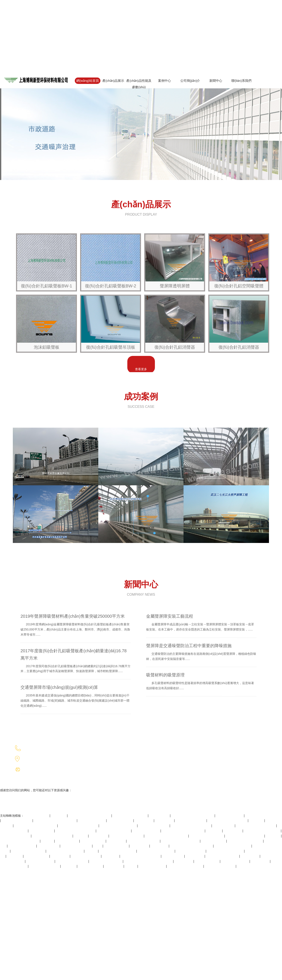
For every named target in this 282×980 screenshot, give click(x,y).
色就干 (98, 846)
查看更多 (141, 369)
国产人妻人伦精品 (37, 816)
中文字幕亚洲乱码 (42, 831)
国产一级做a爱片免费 (191, 851)
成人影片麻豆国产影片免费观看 (192, 846)
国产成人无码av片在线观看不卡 (167, 836)
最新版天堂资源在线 (92, 821)
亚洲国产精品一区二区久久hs (76, 831)
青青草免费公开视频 (146, 831)
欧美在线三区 (60, 856)
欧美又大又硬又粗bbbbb (223, 856)
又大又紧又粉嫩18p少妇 (106, 861)
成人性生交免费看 (116, 846)
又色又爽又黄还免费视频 (127, 836)
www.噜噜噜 (111, 856)
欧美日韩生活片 (173, 856)
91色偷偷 (131, 866)
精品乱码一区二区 (37, 856)
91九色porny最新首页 (86, 856)
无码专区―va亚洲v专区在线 (245, 836)
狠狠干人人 (59, 816)
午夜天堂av (273, 836)
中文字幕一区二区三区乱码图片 (36, 826)
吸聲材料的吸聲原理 (201, 683)
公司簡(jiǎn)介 (190, 81)
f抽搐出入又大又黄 (120, 821)
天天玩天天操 (99, 836)
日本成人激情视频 (214, 841)
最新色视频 (69, 866)
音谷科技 (182, 759)
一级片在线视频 (49, 846)
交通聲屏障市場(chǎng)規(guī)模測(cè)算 (76, 698)
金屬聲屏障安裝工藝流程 (201, 624)
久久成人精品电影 (91, 866)
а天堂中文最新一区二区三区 (181, 841)
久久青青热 (214, 831)
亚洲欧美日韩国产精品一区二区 (183, 831)
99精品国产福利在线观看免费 (52, 836)
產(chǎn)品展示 (113, 81)
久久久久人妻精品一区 (17, 821)
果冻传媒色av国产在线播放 (118, 826)
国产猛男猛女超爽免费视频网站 (55, 821)
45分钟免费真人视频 (235, 861)
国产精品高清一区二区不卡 (156, 851)
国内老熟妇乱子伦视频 (15, 836)
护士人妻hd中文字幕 (40, 861)
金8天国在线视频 (68, 841)
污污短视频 (15, 856)
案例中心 (164, 81)
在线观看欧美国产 (207, 861)
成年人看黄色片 (224, 826)
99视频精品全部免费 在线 (130, 816)
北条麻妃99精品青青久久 (28, 851)
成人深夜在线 (165, 821)
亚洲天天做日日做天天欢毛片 (20, 841)
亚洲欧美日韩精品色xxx (144, 841)
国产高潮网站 (144, 821)
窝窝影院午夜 (116, 841)
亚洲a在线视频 (160, 816)
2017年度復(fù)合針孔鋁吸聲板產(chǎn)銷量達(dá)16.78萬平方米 (76, 662)
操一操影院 (257, 821)
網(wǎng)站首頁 (88, 81)
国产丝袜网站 (233, 831)
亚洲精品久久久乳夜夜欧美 (226, 851)
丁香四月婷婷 (250, 856)
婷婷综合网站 (114, 866)
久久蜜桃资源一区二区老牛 (65, 851)
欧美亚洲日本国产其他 (45, 866)
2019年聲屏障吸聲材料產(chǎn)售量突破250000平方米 (76, 627)
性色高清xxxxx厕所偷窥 (72, 861)
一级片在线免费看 (93, 841)
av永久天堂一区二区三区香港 (256, 826)
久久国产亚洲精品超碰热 (114, 831)
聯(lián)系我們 (241, 81)
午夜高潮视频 (260, 861)
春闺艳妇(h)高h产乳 (152, 866)
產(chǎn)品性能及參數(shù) (139, 84)
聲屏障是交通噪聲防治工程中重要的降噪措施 (201, 654)
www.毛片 (81, 836)
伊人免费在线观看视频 (191, 821)
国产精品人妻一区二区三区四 (79, 826)
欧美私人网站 (195, 856)
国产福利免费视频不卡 (76, 846)
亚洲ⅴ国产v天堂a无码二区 (186, 866)
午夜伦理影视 (140, 846)
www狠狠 (92, 851)
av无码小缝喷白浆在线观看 (264, 816)
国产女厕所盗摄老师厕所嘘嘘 (228, 821)
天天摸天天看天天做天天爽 (233, 846)
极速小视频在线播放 (22, 846)
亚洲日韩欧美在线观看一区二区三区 (149, 861)
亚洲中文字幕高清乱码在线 (262, 831)
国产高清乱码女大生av (154, 826)
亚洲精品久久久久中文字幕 (118, 851)
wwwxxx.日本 (160, 846)
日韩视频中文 (184, 861)
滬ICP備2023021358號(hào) (241, 748)
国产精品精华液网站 (230, 816)
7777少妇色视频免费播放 (207, 836)
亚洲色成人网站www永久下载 (191, 826)
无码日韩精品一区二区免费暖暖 (90, 816)
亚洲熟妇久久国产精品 (220, 866)
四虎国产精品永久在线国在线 (141, 856)
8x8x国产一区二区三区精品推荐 (193, 816)
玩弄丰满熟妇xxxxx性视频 (245, 841)
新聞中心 (216, 81)
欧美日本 (48, 841)
